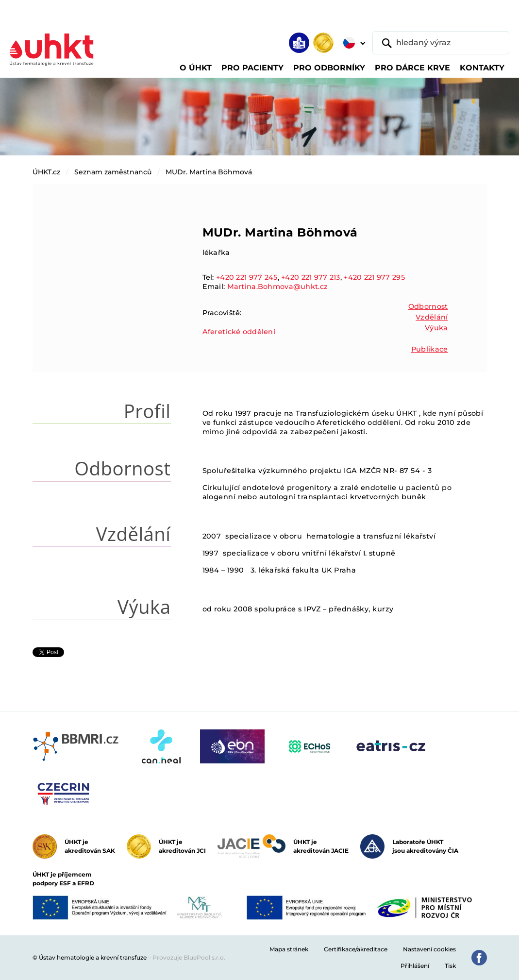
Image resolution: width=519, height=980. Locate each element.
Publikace (430, 349)
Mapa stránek (289, 949)
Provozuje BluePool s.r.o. (189, 957)
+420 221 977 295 (374, 277)
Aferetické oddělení (239, 332)
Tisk (450, 966)
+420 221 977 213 (311, 277)
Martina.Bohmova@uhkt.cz (278, 287)
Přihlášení (415, 966)
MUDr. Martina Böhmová (209, 172)
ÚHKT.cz (46, 172)
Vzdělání (432, 317)
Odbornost (428, 306)
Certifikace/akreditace (356, 949)
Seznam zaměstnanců (113, 172)
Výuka (436, 328)
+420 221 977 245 (247, 277)
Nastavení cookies (429, 949)
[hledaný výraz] (441, 43)
